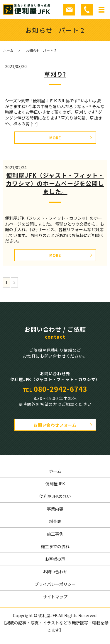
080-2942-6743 (60, 389)
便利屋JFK (55, 484)
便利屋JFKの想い (55, 496)
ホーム (8, 50)
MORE (55, 138)
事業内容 (55, 509)
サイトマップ (55, 597)
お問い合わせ (55, 572)
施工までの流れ (55, 546)
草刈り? (55, 74)
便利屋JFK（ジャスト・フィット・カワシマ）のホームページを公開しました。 (55, 183)
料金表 (55, 521)
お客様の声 (55, 559)
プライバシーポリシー (55, 584)
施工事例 (55, 534)
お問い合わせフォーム (55, 425)
